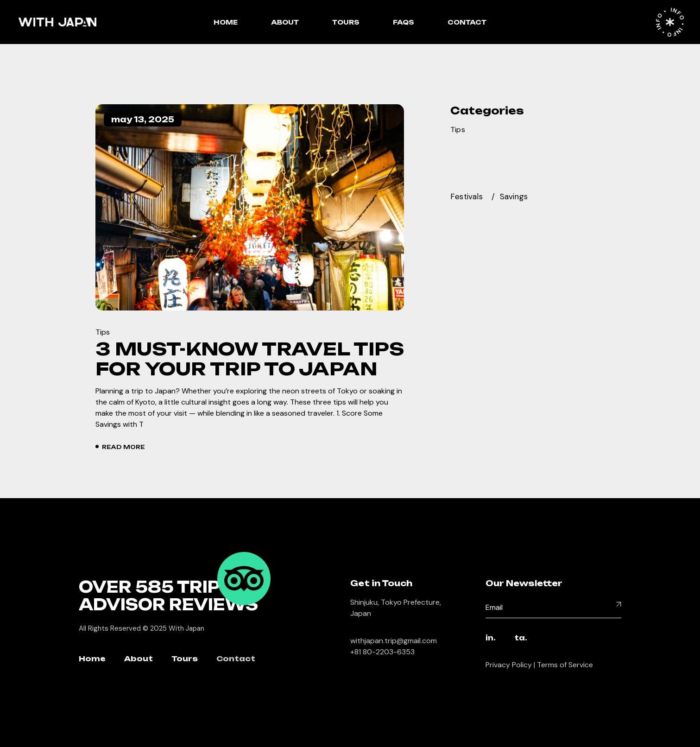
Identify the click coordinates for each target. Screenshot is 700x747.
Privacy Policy (509, 665)
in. (491, 638)
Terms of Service (565, 665)
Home (92, 659)
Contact (236, 659)
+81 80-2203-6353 (382, 652)
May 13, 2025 (143, 120)
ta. (521, 638)
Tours (185, 659)
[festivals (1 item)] (472, 196)
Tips (103, 332)
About (139, 659)
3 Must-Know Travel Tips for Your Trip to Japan (250, 359)
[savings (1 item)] (520, 196)
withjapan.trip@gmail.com (394, 641)
